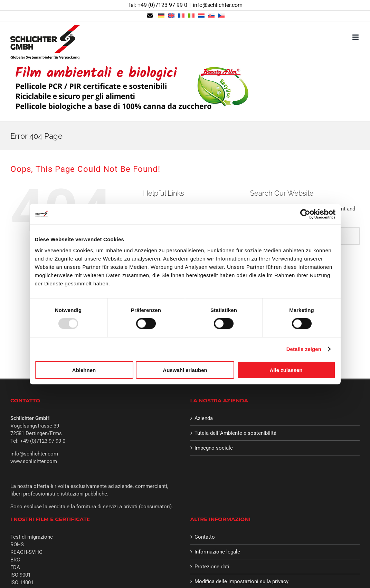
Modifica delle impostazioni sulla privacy (241, 581)
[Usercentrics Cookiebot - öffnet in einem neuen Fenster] (305, 214)
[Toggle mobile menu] (356, 37)
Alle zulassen (286, 370)
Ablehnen (84, 370)
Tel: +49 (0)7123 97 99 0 (157, 5)
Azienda (204, 418)
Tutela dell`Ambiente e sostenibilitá (235, 433)
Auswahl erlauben (185, 370)
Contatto (205, 537)
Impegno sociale (214, 448)
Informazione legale (217, 552)
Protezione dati (212, 567)
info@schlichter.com (218, 5)
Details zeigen (304, 349)
